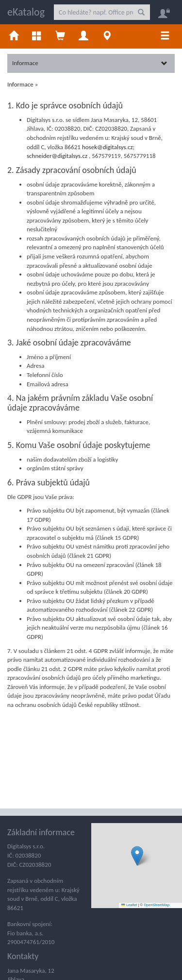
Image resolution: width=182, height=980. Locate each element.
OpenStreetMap (157, 905)
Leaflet (129, 905)
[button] (137, 856)
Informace (90, 63)
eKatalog (26, 12)
